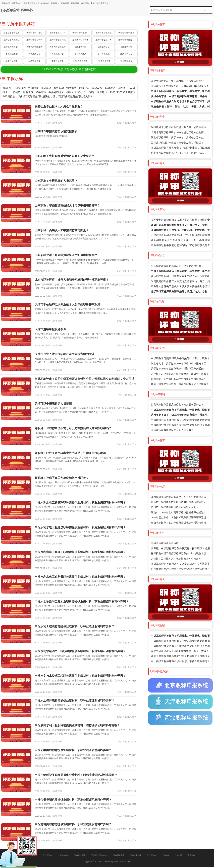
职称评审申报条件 (80, 33)
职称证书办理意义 (12, 40)
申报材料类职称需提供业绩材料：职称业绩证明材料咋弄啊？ (73, 824)
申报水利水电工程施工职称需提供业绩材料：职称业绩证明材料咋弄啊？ (80, 552)
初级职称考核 (80, 47)
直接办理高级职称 (58, 47)
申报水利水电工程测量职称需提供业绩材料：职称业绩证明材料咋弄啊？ (80, 577)
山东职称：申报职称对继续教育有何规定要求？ (65, 156)
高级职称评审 (58, 54)
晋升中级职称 (80, 54)
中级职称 (95, 3)
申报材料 (45, 3)
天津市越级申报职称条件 (50, 329)
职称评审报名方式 (58, 40)
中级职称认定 (34, 54)
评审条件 (16, 3)
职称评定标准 (136, 855)
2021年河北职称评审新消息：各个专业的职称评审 (179, 127)
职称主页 (6, 3)
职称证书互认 (126, 54)
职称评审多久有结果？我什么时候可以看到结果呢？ (180, 86)
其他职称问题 (126, 61)
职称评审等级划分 (126, 40)
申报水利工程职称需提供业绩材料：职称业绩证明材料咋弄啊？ (75, 626)
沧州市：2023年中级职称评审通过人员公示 (175, 507)
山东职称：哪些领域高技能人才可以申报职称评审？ (67, 206)
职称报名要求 (119, 855)
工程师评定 (151, 855)
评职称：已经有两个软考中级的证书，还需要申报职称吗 (70, 453)
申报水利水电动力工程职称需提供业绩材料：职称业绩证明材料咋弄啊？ (80, 651)
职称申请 (165, 855)
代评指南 (26, 3)
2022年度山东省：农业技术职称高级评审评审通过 (179, 517)
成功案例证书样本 (80, 40)
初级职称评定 (12, 61)
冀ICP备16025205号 (107, 865)
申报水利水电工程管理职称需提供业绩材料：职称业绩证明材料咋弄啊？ (80, 503)
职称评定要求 (80, 855)
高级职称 (104, 3)
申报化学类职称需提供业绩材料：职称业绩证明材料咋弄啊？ (73, 750)
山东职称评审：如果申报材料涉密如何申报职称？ (66, 255)
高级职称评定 (58, 61)
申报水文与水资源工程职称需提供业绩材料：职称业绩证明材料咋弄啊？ (80, 676)
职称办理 (178, 855)
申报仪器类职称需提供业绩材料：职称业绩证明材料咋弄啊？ (73, 800)
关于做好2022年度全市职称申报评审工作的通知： (179, 369)
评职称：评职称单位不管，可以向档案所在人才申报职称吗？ (73, 428)
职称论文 (55, 3)
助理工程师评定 (103, 61)
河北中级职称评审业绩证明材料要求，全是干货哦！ (180, 651)
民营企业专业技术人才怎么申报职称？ (59, 107)
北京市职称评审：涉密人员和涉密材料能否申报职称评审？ (72, 280)
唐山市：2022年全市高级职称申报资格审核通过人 (179, 502)
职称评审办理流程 (103, 33)
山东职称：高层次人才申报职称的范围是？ (62, 230)
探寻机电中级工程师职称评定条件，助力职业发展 (179, 553)
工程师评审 (47, 855)
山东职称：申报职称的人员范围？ (56, 181)
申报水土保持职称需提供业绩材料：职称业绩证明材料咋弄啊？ (75, 701)
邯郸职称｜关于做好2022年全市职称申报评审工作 (179, 379)
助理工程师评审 (80, 61)
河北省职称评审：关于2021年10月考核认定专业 (177, 81)
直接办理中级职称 (34, 47)
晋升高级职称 (103, 54)
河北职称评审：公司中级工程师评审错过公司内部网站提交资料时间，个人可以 (85, 379)
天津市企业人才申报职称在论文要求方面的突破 (65, 354)
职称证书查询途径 (126, 33)
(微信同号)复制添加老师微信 (69, 69)
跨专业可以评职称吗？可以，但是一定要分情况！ (179, 153)
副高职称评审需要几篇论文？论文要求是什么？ (177, 266)
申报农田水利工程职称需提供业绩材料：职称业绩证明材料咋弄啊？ (77, 725)
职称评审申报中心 (17, 10)
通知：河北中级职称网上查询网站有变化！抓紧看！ (180, 384)
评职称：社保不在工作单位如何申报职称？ (62, 478)
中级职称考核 (12, 54)
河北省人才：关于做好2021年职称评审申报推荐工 (179, 364)
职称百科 (75, 3)
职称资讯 (65, 3)
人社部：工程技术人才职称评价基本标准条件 (176, 559)
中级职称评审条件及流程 (165, 543)
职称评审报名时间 (34, 40)
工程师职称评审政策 (99, 855)
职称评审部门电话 (34, 33)
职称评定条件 (63, 855)
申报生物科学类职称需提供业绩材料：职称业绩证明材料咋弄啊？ (76, 775)
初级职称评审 (126, 47)
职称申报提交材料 (58, 33)
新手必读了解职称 (12, 33)
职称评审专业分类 (103, 40)
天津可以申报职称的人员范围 (53, 404)
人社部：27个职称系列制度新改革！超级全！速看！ (180, 374)
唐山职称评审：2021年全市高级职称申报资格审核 (179, 523)
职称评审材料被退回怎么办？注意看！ (172, 430)
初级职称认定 (103, 47)
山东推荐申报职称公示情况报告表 (56, 131)
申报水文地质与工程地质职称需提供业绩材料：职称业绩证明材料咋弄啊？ (82, 602)
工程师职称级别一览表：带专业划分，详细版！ (177, 143)
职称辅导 (35, 3)
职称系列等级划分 (12, 47)
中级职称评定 (34, 61)
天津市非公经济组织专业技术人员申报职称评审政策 (67, 305)
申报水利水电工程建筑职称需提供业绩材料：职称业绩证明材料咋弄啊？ (80, 527)
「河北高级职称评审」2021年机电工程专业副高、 (179, 132)
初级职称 (85, 3)
